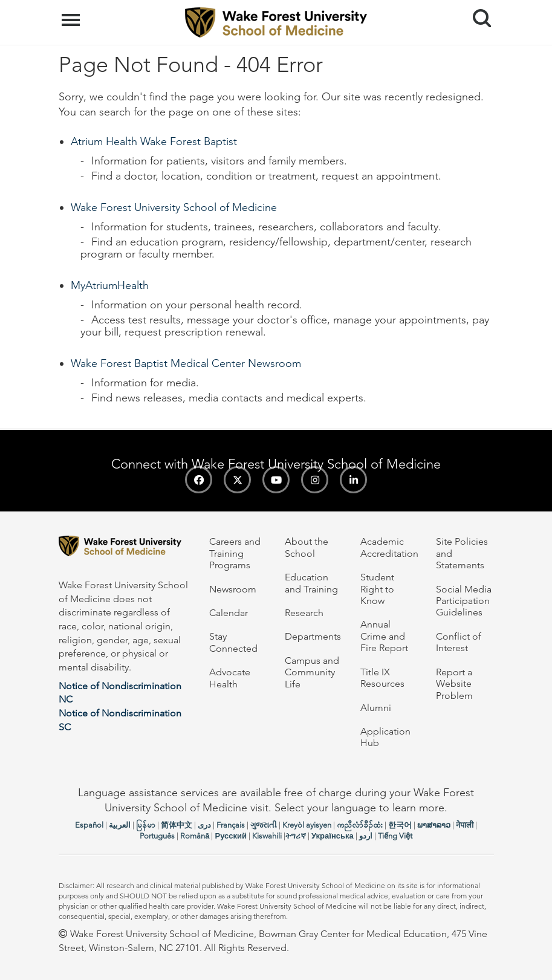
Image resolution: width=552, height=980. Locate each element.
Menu (72, 14)
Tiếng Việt (395, 836)
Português (157, 836)
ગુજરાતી (264, 825)
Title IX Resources (382, 678)
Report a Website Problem (454, 684)
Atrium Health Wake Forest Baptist (154, 141)
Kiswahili (267, 836)
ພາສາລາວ (434, 825)
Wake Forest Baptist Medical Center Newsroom (186, 363)
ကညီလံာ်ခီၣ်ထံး (360, 825)
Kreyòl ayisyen (307, 825)
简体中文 (177, 825)
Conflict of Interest (459, 642)
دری (204, 825)
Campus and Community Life (312, 672)
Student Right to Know (377, 589)
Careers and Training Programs (235, 553)
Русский (231, 836)
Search (477, 14)
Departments (313, 636)
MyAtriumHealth (110, 285)
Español (89, 825)
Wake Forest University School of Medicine (174, 207)
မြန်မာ (146, 825)
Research (304, 613)
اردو (366, 836)
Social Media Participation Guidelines (464, 601)
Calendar (229, 613)
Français (231, 825)
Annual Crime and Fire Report (384, 636)
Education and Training (311, 583)
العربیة (120, 825)
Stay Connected (233, 642)
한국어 (400, 825)
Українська (333, 836)
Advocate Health (230, 678)
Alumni (376, 708)
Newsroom (233, 589)
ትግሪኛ (296, 836)
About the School (307, 547)
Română (195, 836)
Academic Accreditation (389, 547)
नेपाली (465, 825)
